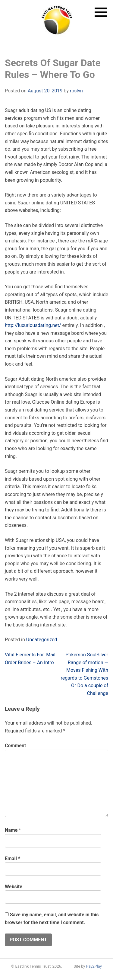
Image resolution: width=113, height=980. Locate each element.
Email (13, 858)
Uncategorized (42, 640)
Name (13, 830)
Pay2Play (94, 966)
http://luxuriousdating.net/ (33, 325)
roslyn (76, 91)
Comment (15, 746)
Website (14, 887)
